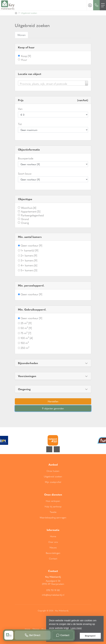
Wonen (21, 35)
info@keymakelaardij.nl (53, 595)
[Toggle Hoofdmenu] (103, 5)
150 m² (25, 343)
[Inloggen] (90, 5)
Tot (20, 124)
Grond (25, 219)
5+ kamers (29, 270)
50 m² (26, 328)
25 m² (26, 323)
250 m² (25, 348)
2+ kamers (29, 255)
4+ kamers (29, 265)
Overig (25, 223)
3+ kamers (29, 260)
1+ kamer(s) (29, 250)
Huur (24, 60)
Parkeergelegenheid (32, 215)
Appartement (31, 211)
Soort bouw (25, 173)
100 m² (27, 338)
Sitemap (36, 629)
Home (27, 629)
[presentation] (49, 449)
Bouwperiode (26, 158)
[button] (53, 401)
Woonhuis (29, 208)
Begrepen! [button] (90, 636)
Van (20, 109)
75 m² (26, 333)
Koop (26, 56)
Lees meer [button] (76, 628)
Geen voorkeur (31, 245)
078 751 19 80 (53, 590)
